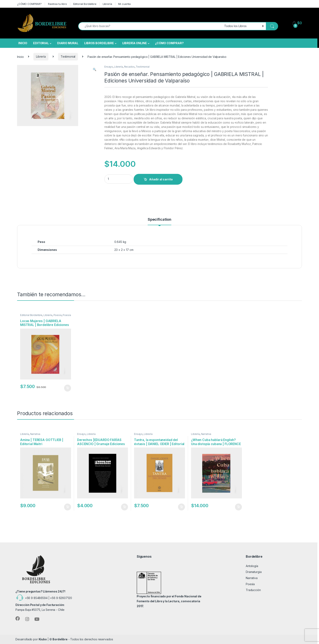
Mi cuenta (124, 4)
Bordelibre (60, 639)
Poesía (58, 315)
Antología (252, 566)
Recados (129, 67)
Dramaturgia (254, 572)
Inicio (20, 57)
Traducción (253, 590)
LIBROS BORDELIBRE (99, 43)
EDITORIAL (41, 43)
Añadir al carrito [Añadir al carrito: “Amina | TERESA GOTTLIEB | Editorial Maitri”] (68, 507)
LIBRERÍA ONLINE (135, 43)
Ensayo (109, 67)
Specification (159, 220)
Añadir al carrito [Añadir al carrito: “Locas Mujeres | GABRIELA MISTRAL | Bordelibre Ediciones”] (68, 388)
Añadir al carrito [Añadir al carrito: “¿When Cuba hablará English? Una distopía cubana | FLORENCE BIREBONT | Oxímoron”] (238, 507)
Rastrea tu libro (57, 4)
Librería (107, 4)
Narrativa (35, 434)
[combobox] (150, 26)
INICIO (23, 43)
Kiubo (43, 639)
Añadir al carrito (161, 179)
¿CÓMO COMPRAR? (29, 4)
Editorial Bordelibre (85, 4)
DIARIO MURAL (68, 43)
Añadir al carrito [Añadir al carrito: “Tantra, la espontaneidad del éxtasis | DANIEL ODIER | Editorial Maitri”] (181, 507)
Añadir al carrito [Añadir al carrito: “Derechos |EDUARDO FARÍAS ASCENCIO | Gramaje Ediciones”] (125, 507)
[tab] (159, 221)
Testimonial (68, 57)
